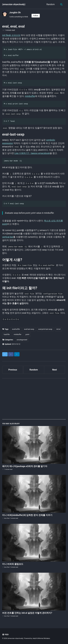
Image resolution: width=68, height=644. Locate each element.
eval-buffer (16, 329)
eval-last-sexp (29, 329)
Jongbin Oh (15, 13)
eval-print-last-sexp (45, 329)
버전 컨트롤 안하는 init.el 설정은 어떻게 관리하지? (27, 613)
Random (51, 4)
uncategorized (22, 340)
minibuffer (30, 96)
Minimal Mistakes (44, 638)
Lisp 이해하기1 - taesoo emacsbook (32, 153)
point (27, 334)
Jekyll (34, 638)
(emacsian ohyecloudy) (14, 4)
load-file (7, 334)
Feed (5, 635)
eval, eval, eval (13, 26)
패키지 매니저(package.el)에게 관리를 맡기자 (25, 466)
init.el (58, 329)
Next (54, 370)
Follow (36, 16)
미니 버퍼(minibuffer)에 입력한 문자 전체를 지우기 (27, 515)
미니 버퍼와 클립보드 (13, 564)
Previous (13, 370)
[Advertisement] (34, 400)
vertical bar (8, 237)
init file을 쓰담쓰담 (11, 35)
